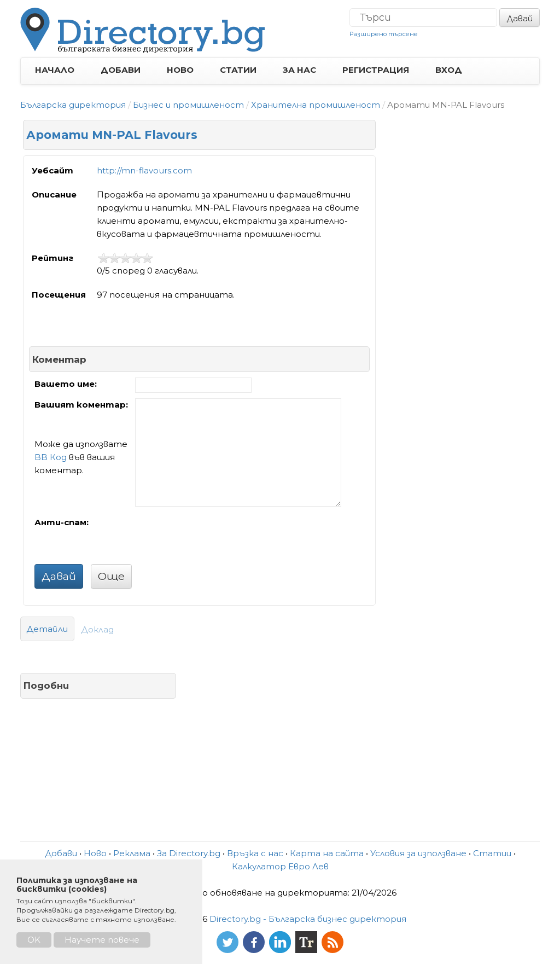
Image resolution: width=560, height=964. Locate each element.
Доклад (98, 629)
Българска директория (73, 105)
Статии (492, 853)
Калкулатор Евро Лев (280, 866)
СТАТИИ (238, 70)
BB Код (51, 457)
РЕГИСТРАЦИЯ (376, 70)
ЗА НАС (299, 70)
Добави (61, 853)
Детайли (47, 629)
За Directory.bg (189, 853)
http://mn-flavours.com (144, 170)
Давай (520, 18)
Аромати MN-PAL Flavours (112, 135)
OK (34, 940)
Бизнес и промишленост (188, 105)
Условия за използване (418, 853)
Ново (95, 853)
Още (111, 576)
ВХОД (449, 70)
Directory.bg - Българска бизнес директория (308, 919)
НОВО (180, 70)
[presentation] (218, 537)
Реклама (132, 853)
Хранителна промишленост (316, 105)
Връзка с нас (255, 853)
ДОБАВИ (121, 70)
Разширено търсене (384, 34)
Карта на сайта (327, 853)
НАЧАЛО (55, 70)
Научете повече (102, 940)
